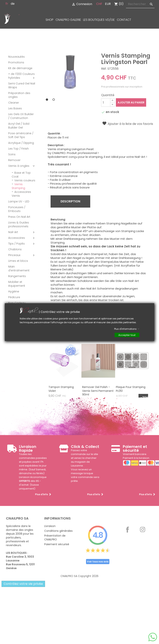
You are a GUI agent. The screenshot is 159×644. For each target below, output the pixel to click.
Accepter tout (127, 335)
